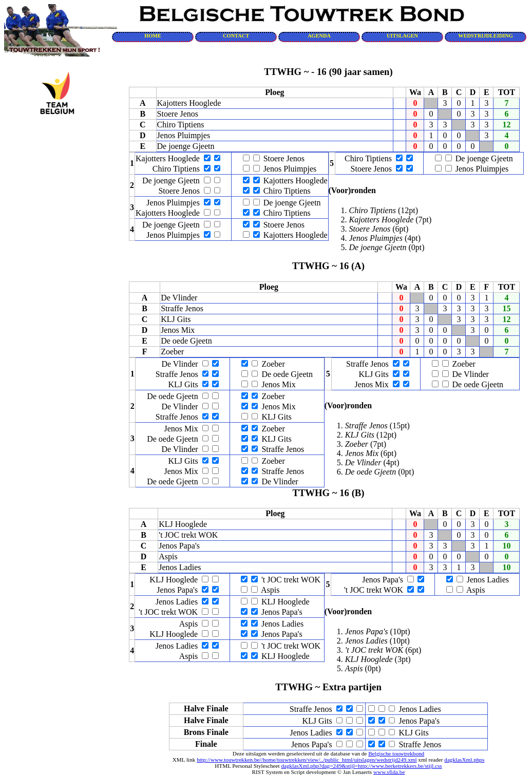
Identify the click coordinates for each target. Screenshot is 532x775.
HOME (153, 36)
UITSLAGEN (402, 36)
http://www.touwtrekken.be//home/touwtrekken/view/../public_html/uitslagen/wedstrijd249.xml (307, 760)
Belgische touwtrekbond (396, 753)
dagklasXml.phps (464, 760)
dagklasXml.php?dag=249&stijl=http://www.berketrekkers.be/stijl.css (361, 766)
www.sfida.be (389, 772)
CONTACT (236, 36)
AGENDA (319, 36)
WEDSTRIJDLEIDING (486, 36)
